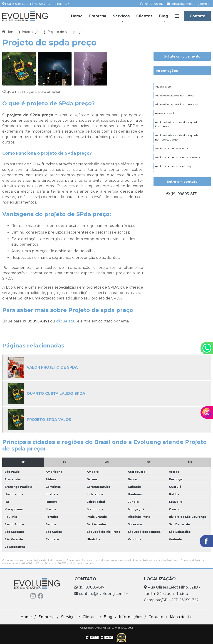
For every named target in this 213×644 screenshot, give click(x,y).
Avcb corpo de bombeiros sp (174, 166)
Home (77, 16)
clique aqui (66, 321)
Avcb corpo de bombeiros (172, 148)
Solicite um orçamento (182, 56)
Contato (197, 16)
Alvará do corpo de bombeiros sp (176, 104)
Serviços (121, 16)
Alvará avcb (163, 87)
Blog (163, 16)
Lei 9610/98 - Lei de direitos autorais (74, 563)
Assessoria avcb (165, 113)
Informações (167, 71)
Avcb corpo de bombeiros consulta (178, 157)
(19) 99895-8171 (152, 4)
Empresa (98, 16)
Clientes (144, 16)
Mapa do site (181, 617)
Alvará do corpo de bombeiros (175, 95)
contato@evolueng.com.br (189, 4)
